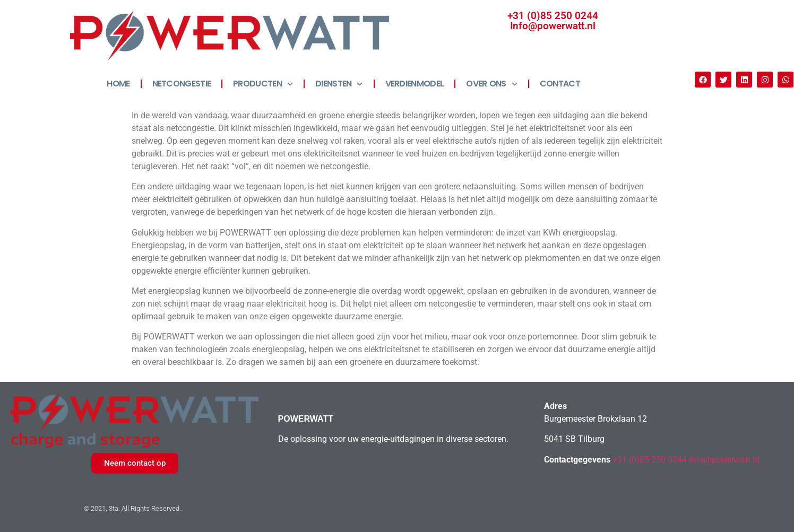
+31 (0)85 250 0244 (553, 16)
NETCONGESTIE (182, 84)
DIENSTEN (339, 84)
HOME (118, 84)
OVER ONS (492, 84)
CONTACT (560, 84)
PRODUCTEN (263, 84)
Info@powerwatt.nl (553, 26)
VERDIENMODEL (415, 84)
